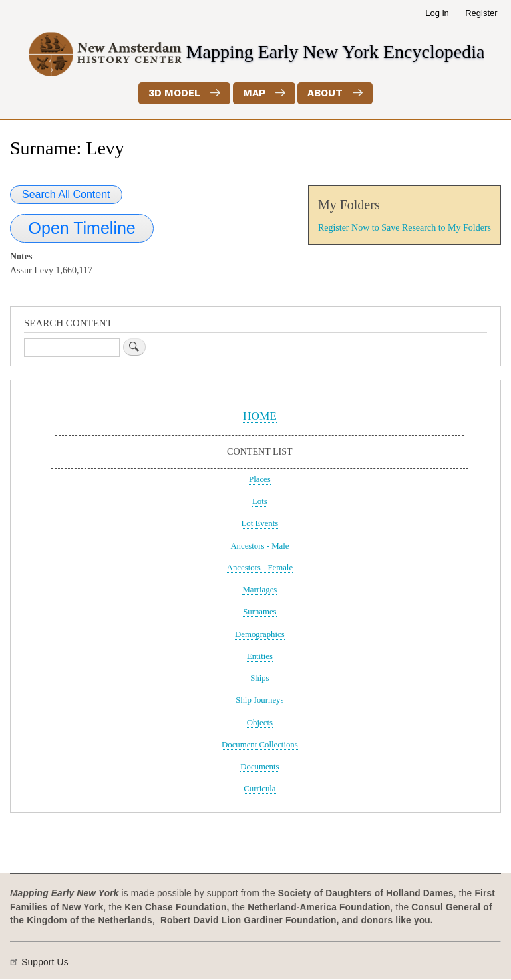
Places (260, 479)
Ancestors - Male (259, 546)
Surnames (259, 612)
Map (254, 93)
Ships (259, 678)
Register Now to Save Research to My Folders (405, 228)
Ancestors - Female (260, 568)
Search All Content (66, 194)
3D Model (174, 93)
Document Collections (260, 745)
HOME (260, 416)
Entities (260, 656)
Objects (260, 723)
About (325, 93)
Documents (259, 767)
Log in (437, 13)
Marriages (259, 590)
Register (481, 13)
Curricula (259, 789)
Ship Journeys (259, 700)
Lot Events (260, 523)
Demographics (260, 634)
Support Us (45, 962)
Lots (260, 501)
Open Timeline (82, 228)
